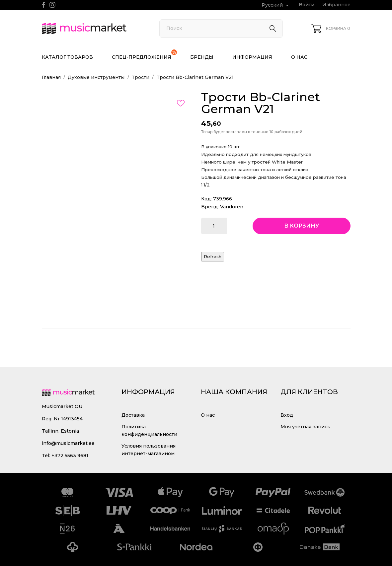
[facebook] (44, 5)
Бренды (202, 57)
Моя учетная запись (305, 427)
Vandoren (232, 207)
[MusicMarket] (93, 29)
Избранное (336, 5)
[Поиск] (221, 29)
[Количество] (214, 226)
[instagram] (52, 5)
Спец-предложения (144, 55)
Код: (206, 199)
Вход (287, 415)
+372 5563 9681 (70, 456)
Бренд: (210, 207)
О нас (299, 57)
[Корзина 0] (331, 28)
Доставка (133, 415)
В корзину (302, 226)
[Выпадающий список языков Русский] (276, 5)
